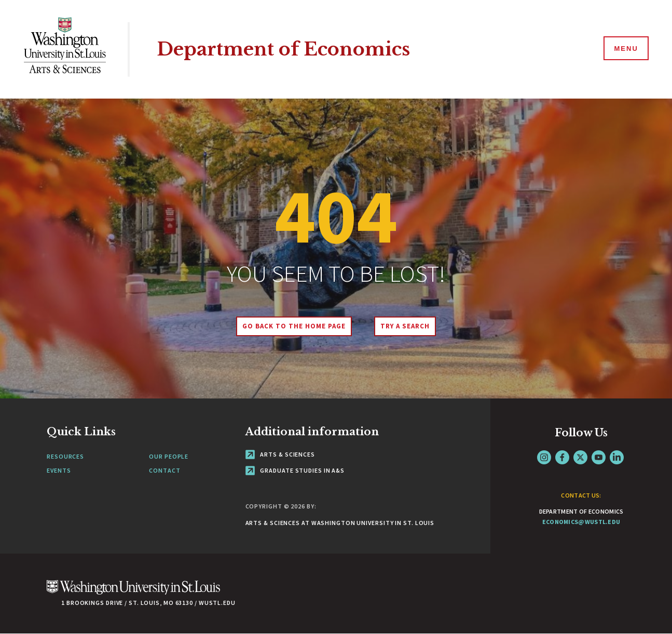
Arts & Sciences (280, 454)
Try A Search (405, 326)
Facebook (562, 457)
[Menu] (625, 49)
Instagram (544, 457)
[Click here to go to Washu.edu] (133, 593)
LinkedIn (617, 457)
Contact (164, 470)
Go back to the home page (294, 326)
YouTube (599, 457)
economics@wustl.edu (581, 522)
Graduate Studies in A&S (295, 470)
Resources (65, 456)
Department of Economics (283, 49)
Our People (169, 456)
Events (59, 470)
